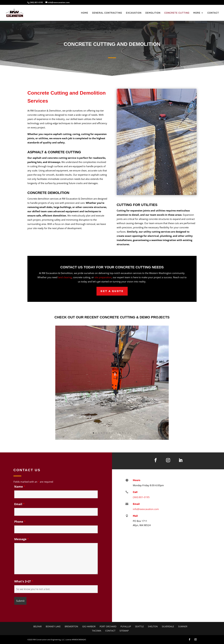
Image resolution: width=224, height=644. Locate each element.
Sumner (183, 626)
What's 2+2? (24, 581)
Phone (20, 522)
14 (128, 433)
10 (117, 433)
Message (22, 539)
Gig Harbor (89, 626)
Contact (213, 13)
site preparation (103, 277)
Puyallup (126, 626)
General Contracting (107, 13)
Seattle (139, 626)
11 (120, 433)
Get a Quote (112, 291)
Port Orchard (108, 626)
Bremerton (71, 626)
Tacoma (97, 631)
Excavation (134, 13)
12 (123, 433)
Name (20, 487)
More (197, 13)
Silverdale (168, 626)
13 (125, 433)
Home (85, 13)
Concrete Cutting (177, 13)
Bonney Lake (53, 626)
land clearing (65, 277)
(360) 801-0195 (36, 2)
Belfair (38, 626)
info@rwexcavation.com (146, 509)
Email (19, 504)
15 (131, 433)
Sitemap (124, 631)
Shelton (153, 626)
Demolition (153, 13)
